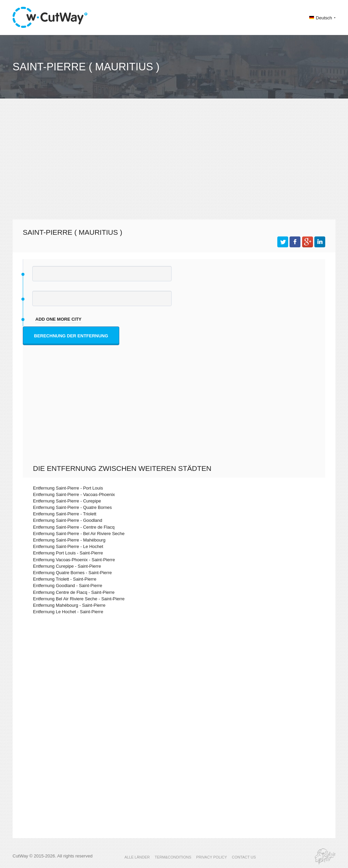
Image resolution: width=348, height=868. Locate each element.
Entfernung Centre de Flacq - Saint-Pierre (74, 592)
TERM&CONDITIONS (173, 857)
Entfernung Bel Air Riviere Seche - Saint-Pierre (79, 599)
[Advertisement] (174, 165)
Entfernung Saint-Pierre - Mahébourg (69, 540)
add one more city (58, 319)
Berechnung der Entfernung (71, 336)
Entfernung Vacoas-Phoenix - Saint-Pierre (74, 560)
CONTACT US (244, 857)
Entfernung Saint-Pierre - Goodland (68, 520)
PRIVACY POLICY (212, 857)
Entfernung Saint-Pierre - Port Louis (68, 488)
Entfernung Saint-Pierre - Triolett (65, 514)
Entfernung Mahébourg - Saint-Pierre (69, 605)
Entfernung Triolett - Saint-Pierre (65, 579)
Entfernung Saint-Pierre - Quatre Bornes (72, 507)
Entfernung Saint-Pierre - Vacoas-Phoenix (74, 494)
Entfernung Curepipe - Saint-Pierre (67, 566)
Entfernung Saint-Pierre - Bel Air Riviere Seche (79, 534)
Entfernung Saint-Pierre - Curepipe (67, 501)
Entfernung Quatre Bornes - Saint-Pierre (72, 573)
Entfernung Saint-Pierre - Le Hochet (68, 546)
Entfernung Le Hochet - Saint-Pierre (68, 612)
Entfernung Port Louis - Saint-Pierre (68, 553)
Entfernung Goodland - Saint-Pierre (68, 586)
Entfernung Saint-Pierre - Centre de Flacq (74, 527)
